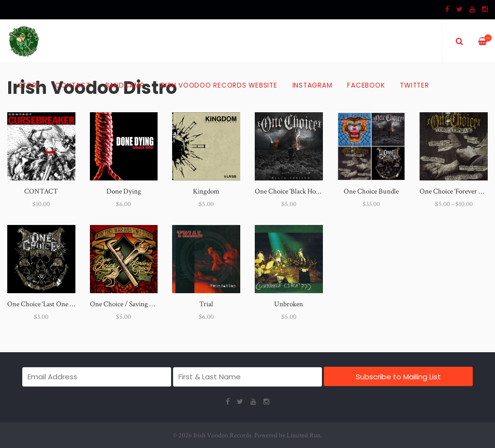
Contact (73, 85)
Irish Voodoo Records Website (218, 85)
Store (29, 85)
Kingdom (206, 191)
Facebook (366, 85)
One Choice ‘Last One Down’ (48, 304)
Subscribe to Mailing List (398, 377)
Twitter (414, 85)
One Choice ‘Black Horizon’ (293, 191)
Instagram (313, 85)
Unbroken (289, 304)
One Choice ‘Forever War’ (456, 191)
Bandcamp (125, 85)
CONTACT (41, 191)
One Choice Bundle (371, 191)
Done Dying (124, 191)
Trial (206, 304)
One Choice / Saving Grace (128, 304)
